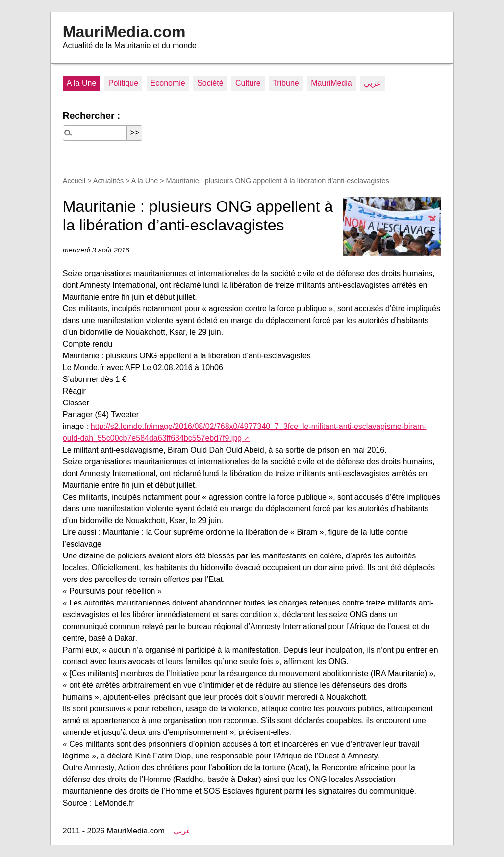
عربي (373, 83)
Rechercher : (91, 115)
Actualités (108, 181)
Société (210, 83)
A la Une (81, 83)
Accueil (74, 181)
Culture (248, 83)
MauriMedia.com (124, 32)
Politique (123, 83)
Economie (168, 83)
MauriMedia (331, 83)
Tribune (286, 83)
